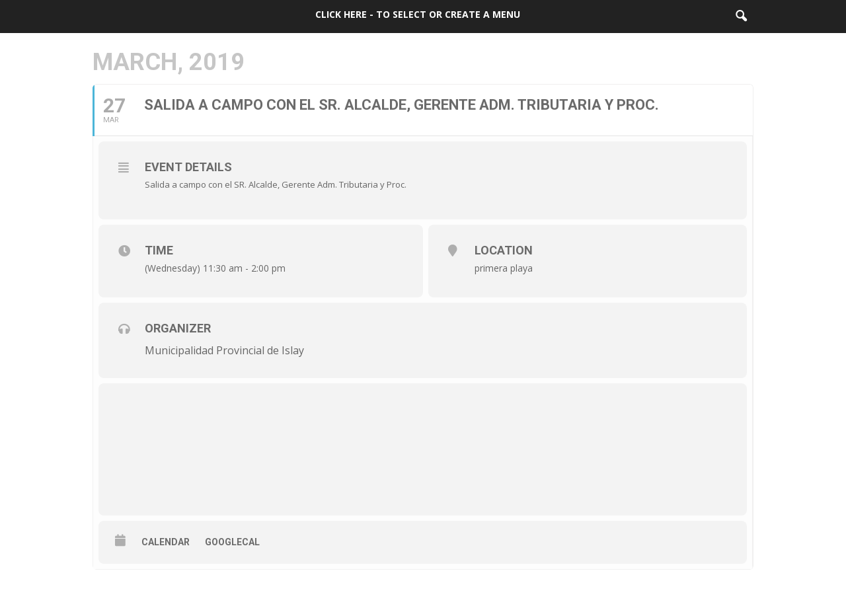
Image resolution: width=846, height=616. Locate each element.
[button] (741, 17)
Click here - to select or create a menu (418, 14)
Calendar (166, 542)
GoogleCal (232, 542)
